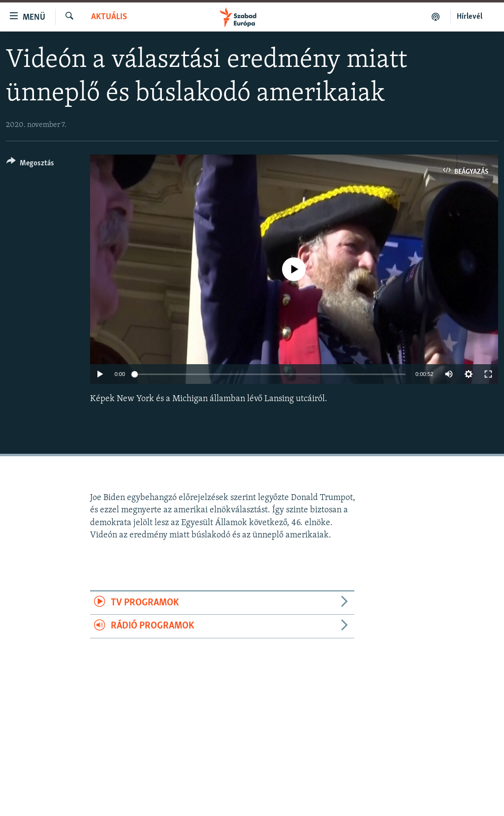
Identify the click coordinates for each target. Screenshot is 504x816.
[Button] (30, 165)
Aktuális (109, 17)
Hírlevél (470, 17)
